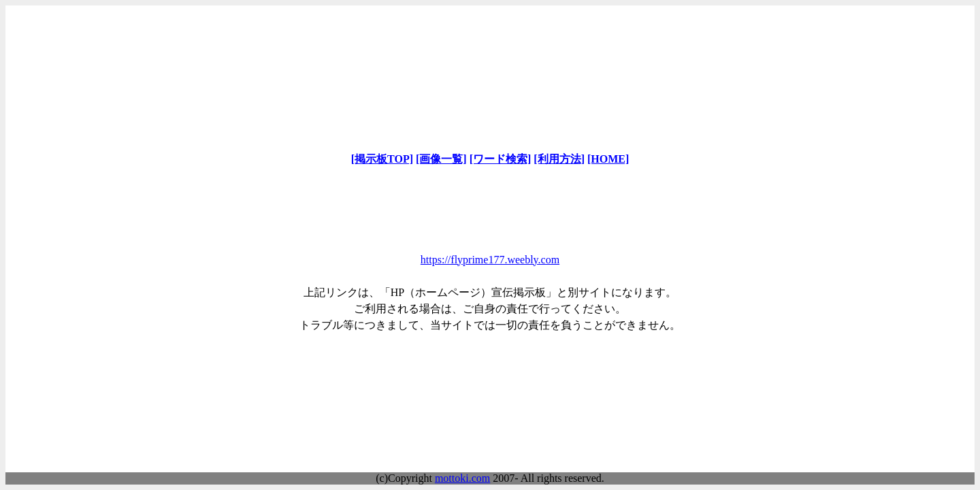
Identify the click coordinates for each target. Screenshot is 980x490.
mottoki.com (462, 478)
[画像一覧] (441, 159)
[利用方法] (559, 159)
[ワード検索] (501, 159)
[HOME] (608, 159)
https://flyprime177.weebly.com (490, 260)
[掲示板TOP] (382, 159)
